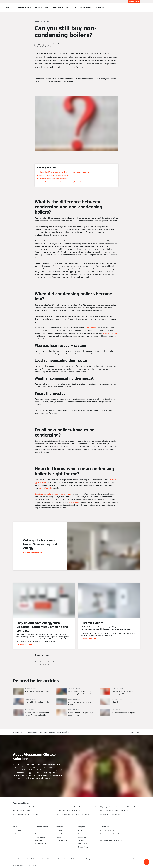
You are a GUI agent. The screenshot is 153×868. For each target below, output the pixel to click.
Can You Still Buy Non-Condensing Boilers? (55, 732)
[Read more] (33, 691)
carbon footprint (46, 488)
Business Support (42, 7)
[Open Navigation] (8, 7)
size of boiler (74, 502)
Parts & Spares (57, 7)
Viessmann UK (18, 732)
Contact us (100, 7)
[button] (147, 862)
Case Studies (71, 7)
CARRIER (33, 866)
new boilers (92, 328)
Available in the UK (25, 7)
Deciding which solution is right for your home (54, 494)
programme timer (110, 333)
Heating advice (32, 732)
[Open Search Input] (139, 7)
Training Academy (86, 7)
